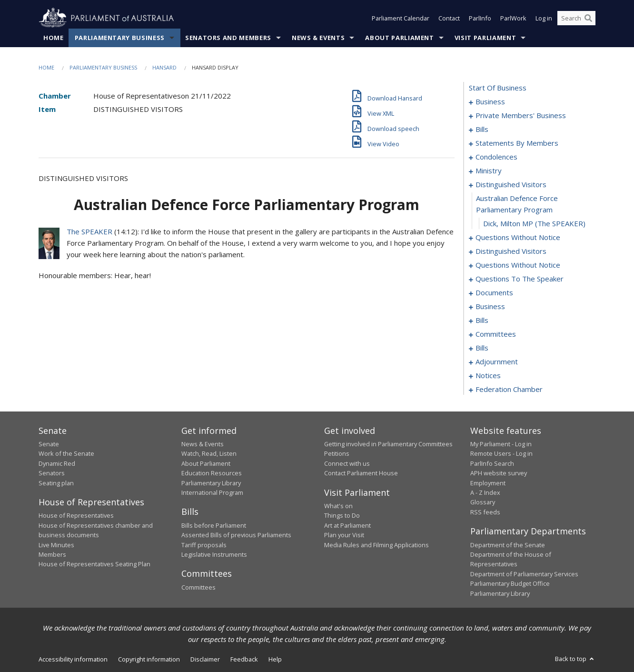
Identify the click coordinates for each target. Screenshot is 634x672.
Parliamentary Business (120, 38)
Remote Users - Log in (501, 453)
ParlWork (513, 18)
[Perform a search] (588, 18)
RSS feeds (485, 512)
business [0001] (490, 101)
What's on (338, 506)
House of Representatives (76, 515)
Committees (198, 587)
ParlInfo (480, 18)
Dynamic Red (57, 463)
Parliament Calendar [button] (401, 18)
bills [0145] (482, 320)
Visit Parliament (485, 38)
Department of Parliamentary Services (524, 574)
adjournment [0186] (497, 361)
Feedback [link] (244, 659)
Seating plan (56, 483)
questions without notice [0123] (518, 265)
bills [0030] (482, 129)
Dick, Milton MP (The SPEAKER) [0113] (534, 223)
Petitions (337, 453)
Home (54, 38)
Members (52, 554)
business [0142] (490, 306)
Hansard (164, 67)
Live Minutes (56, 545)
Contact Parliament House (361, 473)
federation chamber (509, 389)
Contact (449, 18)
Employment (488, 483)
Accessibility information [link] (73, 659)
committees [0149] (496, 334)
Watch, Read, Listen (209, 453)
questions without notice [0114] (518, 237)
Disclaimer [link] (205, 659)
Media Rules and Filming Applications (376, 545)
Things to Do (342, 515)
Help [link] (275, 659)
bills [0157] (482, 348)
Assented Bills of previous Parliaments (236, 535)
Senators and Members (228, 38)
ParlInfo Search (492, 463)
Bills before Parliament (214, 525)
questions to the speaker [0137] (520, 279)
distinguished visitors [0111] (511, 184)
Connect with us (347, 463)
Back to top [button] (575, 659)
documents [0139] (494, 292)
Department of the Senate (508, 545)
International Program (212, 492)
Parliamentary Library (211, 483)
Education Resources (212, 473)
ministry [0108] (489, 171)
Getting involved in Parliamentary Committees (388, 444)
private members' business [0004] (521, 115)
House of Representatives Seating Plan (94, 564)
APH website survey (499, 473)
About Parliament (399, 38)
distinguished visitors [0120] (511, 251)
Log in (544, 18)
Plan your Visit (344, 535)
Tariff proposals (204, 545)
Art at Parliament (347, 525)
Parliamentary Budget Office (510, 583)
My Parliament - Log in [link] (501, 444)
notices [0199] (488, 375)
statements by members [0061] (517, 143)
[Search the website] (576, 18)
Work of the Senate (66, 453)
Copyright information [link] (149, 659)
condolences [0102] (496, 157)
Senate (49, 444)
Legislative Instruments (214, 554)
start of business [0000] (498, 88)
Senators (52, 473)
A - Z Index (485, 492)
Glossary (483, 502)
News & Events (318, 38)
